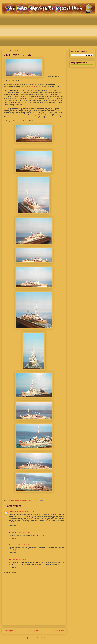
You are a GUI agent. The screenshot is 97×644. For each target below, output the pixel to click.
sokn (11, 559)
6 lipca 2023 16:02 (24, 532)
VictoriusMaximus (15, 512)
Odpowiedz (13, 526)
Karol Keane (24, 121)
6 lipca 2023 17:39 (24, 545)
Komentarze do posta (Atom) (38, 638)
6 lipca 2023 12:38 (28, 512)
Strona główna (34, 631)
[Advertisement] (50, 29)
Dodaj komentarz (10, 572)
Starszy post (59, 631)
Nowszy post (9, 631)
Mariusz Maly (31, 86)
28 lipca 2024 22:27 (19, 559)
